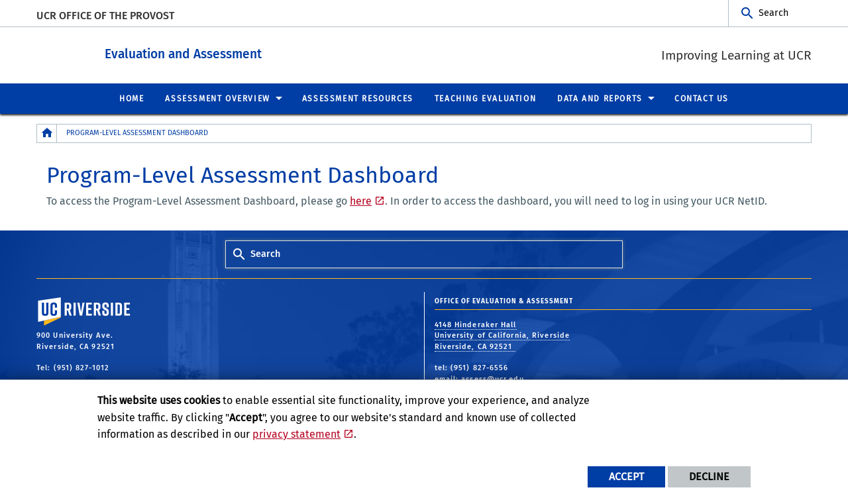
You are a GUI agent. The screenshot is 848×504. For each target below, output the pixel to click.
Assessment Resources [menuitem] (358, 98)
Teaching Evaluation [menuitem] (485, 98)
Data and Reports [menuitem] (600, 98)
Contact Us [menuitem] (702, 98)
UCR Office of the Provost (105, 16)
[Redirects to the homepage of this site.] (47, 133)
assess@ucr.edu (492, 378)
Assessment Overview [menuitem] (217, 98)
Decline (709, 477)
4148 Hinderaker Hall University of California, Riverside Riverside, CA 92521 (503, 335)
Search (773, 13)
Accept (626, 477)
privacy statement (296, 434)
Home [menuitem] (132, 98)
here (361, 200)
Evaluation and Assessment (244, 52)
